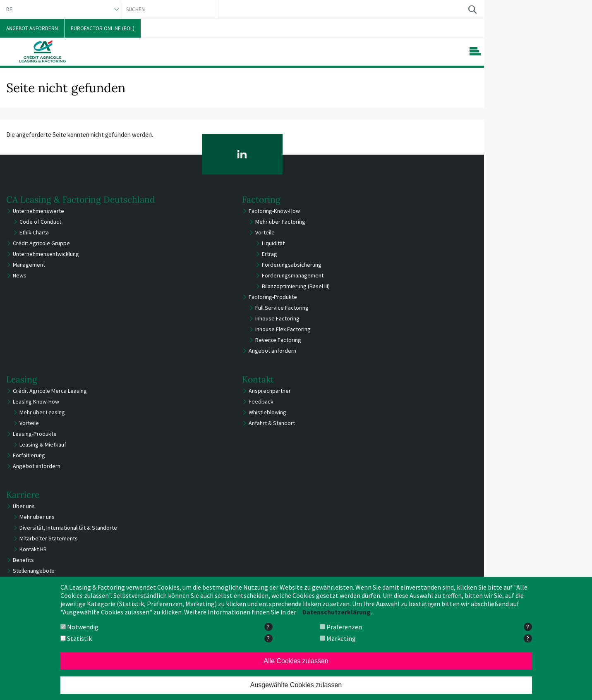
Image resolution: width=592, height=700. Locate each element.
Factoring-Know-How (274, 211)
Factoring (261, 199)
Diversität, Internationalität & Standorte (68, 528)
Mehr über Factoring (280, 222)
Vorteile (265, 232)
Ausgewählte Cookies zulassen (296, 685)
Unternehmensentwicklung (46, 254)
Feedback (261, 401)
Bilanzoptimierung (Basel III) (296, 286)
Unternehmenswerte (38, 211)
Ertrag (270, 254)
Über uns (24, 506)
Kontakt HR (33, 549)
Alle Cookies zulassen (296, 661)
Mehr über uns (37, 517)
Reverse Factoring (278, 340)
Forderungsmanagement (293, 275)
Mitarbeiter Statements (49, 538)
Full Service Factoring (282, 308)
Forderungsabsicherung (292, 265)
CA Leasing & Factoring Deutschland (81, 199)
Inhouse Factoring (277, 318)
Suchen (472, 9)
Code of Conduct (40, 222)
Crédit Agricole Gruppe (41, 243)
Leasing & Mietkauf (43, 444)
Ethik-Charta (34, 232)
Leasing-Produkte (35, 434)
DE (9, 9)
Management (29, 265)
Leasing (22, 379)
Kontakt (258, 379)
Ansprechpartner (270, 391)
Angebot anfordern (272, 351)
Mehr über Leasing (42, 412)
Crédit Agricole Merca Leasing (50, 391)
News (20, 275)
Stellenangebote (34, 571)
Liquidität (273, 243)
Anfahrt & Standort (272, 423)
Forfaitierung (29, 455)
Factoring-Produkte (273, 297)
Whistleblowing (267, 412)
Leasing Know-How (36, 401)
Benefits (23, 560)
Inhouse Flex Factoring (283, 329)
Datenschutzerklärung (337, 612)
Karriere (23, 495)
